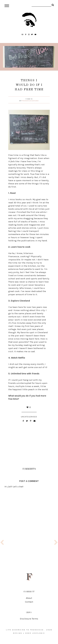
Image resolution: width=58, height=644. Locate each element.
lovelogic (39, 633)
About (29, 598)
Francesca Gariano (30, 101)
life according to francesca (25, 630)
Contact (29, 602)
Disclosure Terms (29, 619)
